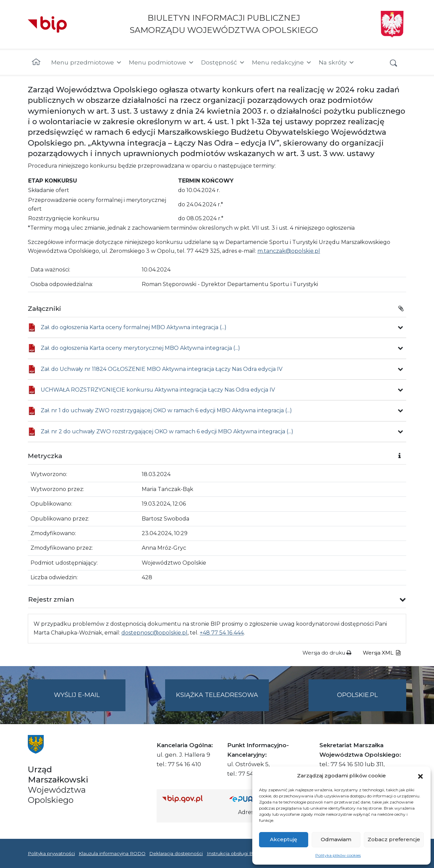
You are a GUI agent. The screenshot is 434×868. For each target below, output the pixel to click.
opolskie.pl (357, 695)
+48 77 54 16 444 (222, 633)
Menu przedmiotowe (87, 62)
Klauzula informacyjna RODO (112, 853)
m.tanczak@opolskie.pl (289, 251)
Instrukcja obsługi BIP (232, 853)
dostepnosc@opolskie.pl (154, 633)
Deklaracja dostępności (176, 853)
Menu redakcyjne (282, 62)
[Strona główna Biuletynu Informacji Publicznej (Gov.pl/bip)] (190, 799)
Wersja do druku (327, 653)
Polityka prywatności (51, 853)
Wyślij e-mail (90, 701)
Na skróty (337, 62)
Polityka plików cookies (338, 855)
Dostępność (223, 62)
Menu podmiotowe (162, 62)
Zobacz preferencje (394, 839)
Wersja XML (382, 653)
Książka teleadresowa (217, 695)
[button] (420, 776)
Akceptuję (283, 839)
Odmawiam (336, 839)
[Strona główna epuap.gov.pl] (251, 799)
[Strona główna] (36, 62)
